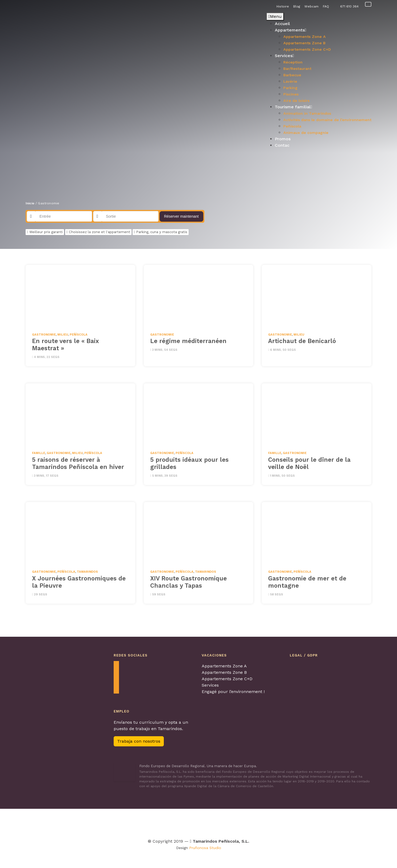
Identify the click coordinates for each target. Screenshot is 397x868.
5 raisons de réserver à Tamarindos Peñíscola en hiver (78, 463)
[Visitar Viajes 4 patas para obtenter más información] (198, 822)
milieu (63, 335)
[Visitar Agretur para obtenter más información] (87, 822)
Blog (297, 6)
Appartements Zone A (224, 666)
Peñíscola (79, 335)
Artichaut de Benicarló (302, 341)
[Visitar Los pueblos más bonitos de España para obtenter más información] (253, 822)
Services (210, 685)
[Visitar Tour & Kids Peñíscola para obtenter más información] (170, 822)
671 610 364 (349, 6)
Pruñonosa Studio (205, 848)
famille (39, 453)
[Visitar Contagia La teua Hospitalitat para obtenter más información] (121, 822)
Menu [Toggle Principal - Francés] (275, 16)
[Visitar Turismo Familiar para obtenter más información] (141, 822)
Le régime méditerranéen (188, 341)
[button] (30, 83)
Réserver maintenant (181, 216)
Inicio (30, 203)
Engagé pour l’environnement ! (233, 692)
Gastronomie (44, 335)
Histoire (283, 6)
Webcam (311, 6)
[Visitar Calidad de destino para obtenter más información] (284, 822)
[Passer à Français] (368, 4)
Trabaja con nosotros (139, 741)
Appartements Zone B (224, 672)
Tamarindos (87, 572)
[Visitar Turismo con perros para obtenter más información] (222, 822)
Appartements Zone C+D (227, 679)
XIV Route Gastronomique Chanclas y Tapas (188, 582)
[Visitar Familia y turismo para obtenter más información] (317, 822)
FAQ (326, 6)
